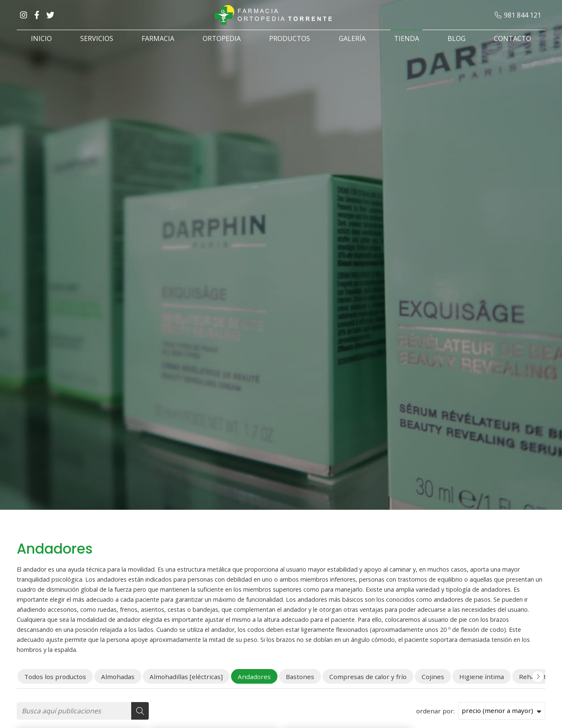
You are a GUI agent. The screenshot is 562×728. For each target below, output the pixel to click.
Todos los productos (55, 677)
